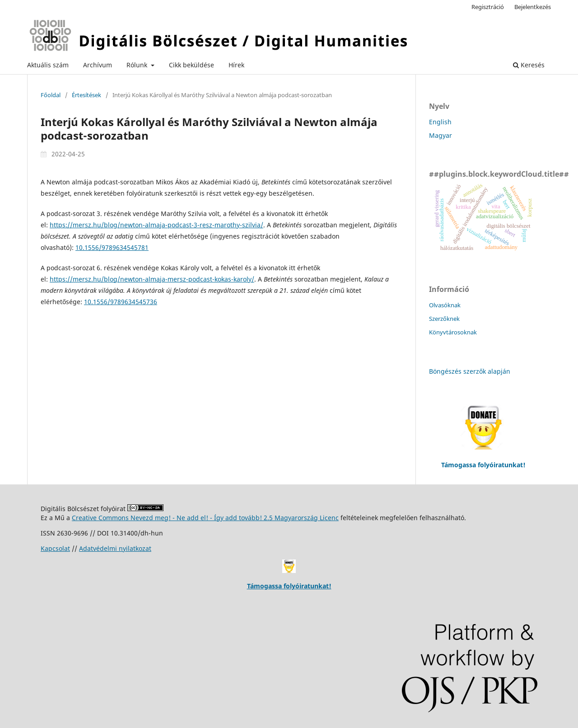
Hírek (236, 65)
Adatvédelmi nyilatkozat (115, 548)
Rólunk (138, 65)
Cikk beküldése (191, 65)
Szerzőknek (444, 319)
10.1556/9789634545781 (112, 247)
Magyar (440, 135)
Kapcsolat (55, 548)
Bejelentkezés (533, 7)
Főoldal (51, 95)
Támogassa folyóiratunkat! (289, 586)
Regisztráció (488, 7)
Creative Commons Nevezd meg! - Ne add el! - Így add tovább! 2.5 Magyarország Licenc (205, 518)
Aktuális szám (48, 65)
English (440, 122)
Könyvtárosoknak (453, 332)
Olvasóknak (445, 305)
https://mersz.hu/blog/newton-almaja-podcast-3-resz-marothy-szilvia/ (156, 225)
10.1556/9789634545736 (121, 302)
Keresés (529, 65)
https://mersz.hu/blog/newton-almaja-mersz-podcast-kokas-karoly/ (152, 279)
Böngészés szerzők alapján (470, 371)
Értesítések (86, 95)
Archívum (98, 65)
